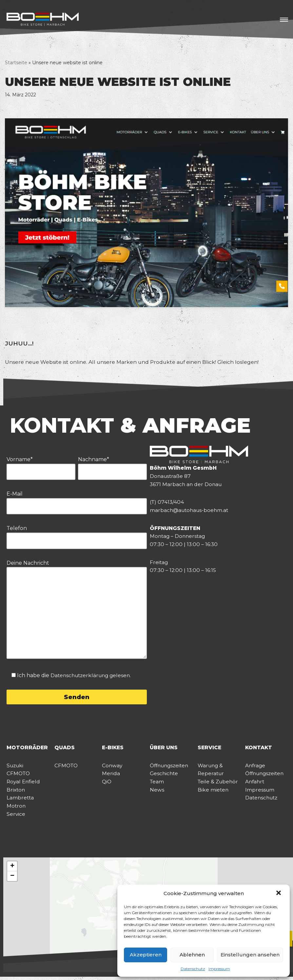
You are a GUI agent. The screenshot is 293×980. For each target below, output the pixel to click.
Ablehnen (192, 955)
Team (157, 784)
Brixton (16, 792)
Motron (16, 809)
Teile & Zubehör (219, 784)
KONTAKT (259, 748)
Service (16, 817)
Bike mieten (213, 792)
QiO (107, 784)
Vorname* (41, 466)
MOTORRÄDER (27, 748)
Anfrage (256, 767)
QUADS (65, 748)
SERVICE (210, 748)
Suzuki (16, 767)
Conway (112, 767)
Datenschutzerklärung (81, 676)
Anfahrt (255, 784)
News (157, 792)
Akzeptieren (146, 955)
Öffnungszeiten (171, 767)
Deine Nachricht (77, 610)
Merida (111, 775)
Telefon (77, 535)
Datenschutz (193, 969)
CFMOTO (19, 775)
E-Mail (77, 501)
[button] (279, 893)
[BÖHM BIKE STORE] (43, 20)
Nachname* (112, 466)
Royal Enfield (24, 784)
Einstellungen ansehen (250, 955)
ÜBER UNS (164, 748)
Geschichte (165, 775)
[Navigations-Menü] (284, 20)
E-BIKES (113, 748)
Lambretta (20, 800)
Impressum (219, 969)
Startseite (16, 63)
